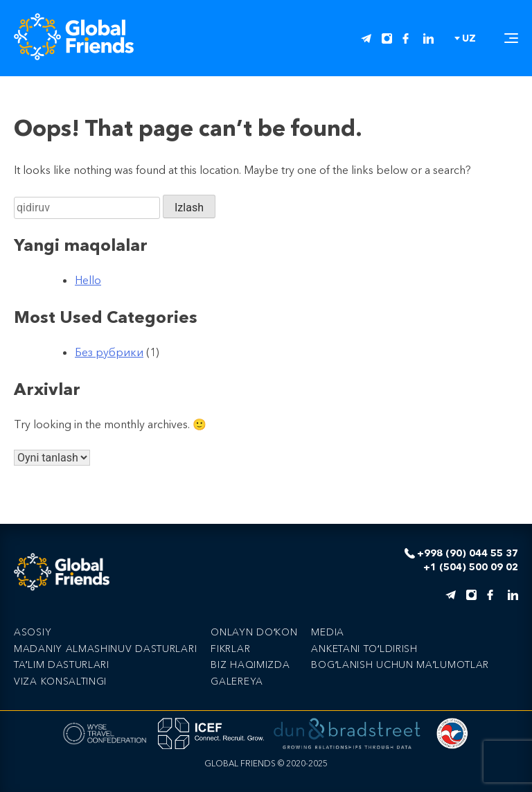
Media (328, 632)
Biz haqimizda (250, 665)
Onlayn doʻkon (254, 632)
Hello (88, 280)
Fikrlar (230, 649)
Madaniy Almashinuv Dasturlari (105, 649)
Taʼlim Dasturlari (62, 665)
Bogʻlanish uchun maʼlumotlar (400, 665)
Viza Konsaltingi (60, 681)
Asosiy (33, 632)
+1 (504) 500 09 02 (471, 567)
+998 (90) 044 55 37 (468, 553)
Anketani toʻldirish (364, 649)
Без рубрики (109, 352)
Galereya (237, 681)
